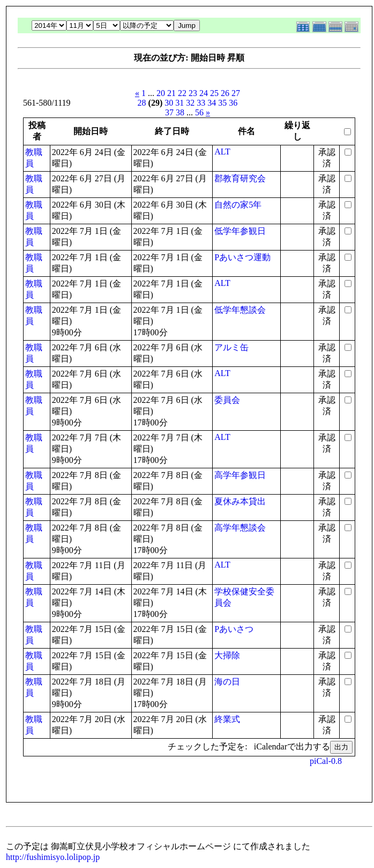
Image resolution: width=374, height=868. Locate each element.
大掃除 (227, 655)
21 (171, 93)
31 (179, 103)
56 (199, 112)
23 (193, 93)
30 (169, 103)
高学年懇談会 (240, 528)
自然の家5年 (238, 205)
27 (236, 93)
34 (212, 103)
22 (182, 93)
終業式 (227, 719)
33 (201, 103)
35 (222, 103)
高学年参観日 (240, 475)
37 (169, 112)
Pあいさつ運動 (242, 257)
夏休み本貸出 (240, 501)
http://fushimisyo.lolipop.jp (53, 857)
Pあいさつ (234, 629)
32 (190, 103)
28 (142, 103)
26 (225, 93)
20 (161, 93)
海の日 (227, 682)
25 (214, 93)
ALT (222, 152)
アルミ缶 (231, 347)
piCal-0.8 (326, 761)
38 (180, 112)
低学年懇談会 (240, 310)
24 (204, 93)
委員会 (227, 400)
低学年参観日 (240, 231)
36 (233, 103)
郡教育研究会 (240, 178)
